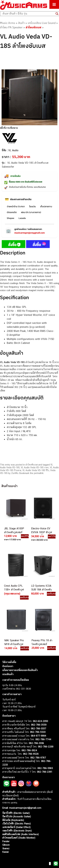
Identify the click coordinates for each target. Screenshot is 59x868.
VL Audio (13, 150)
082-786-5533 (38, 732)
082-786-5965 (45, 768)
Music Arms (8, 23)
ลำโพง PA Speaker (11, 27)
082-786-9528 (31, 754)
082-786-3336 (36, 743)
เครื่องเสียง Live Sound (42, 23)
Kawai (5, 852)
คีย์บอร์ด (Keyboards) (13, 820)
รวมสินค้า (8, 674)
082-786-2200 (46, 747)
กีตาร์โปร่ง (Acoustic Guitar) (17, 816)
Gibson (6, 845)
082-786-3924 (29, 750)
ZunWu (15, 473)
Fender (6, 841)
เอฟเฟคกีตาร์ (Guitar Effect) (16, 827)
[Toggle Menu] (54, 4)
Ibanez (6, 848)
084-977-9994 (38, 736)
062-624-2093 (40, 721)
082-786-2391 (45, 772)
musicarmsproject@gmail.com (29, 233)
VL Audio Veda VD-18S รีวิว (36, 470)
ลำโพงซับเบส (34, 27)
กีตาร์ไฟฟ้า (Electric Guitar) (16, 813)
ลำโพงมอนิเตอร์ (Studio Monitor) (19, 838)
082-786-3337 (38, 728)
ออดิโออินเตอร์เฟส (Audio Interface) (21, 834)
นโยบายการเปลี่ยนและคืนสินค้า (20, 670)
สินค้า (21, 23)
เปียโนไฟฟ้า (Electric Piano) (17, 824)
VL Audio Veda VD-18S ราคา (35, 468)
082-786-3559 (39, 725)
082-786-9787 (38, 758)
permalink (39, 473)
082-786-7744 (43, 739)
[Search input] (28, 14)
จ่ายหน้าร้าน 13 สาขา (16, 207)
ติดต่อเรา (8, 666)
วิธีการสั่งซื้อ (9, 662)
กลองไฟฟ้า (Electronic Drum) (17, 831)
